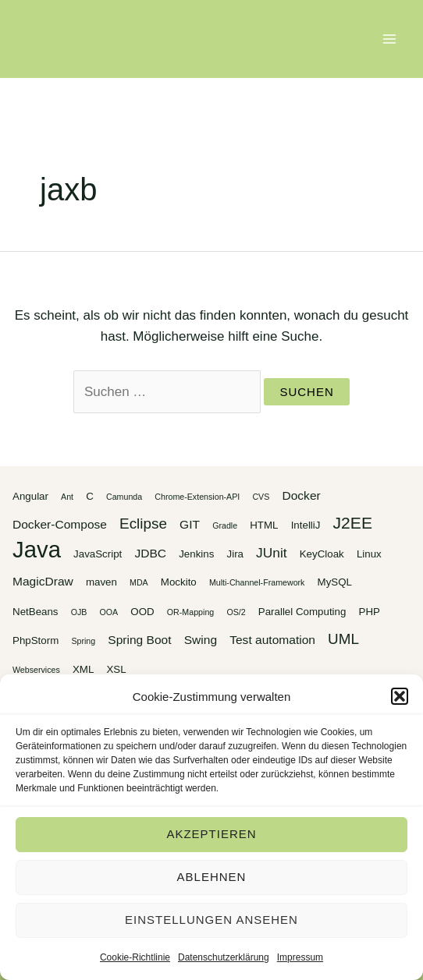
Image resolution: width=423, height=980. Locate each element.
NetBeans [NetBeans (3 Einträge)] (36, 612)
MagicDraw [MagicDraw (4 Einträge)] (43, 581)
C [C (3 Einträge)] (90, 496)
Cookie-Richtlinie (135, 957)
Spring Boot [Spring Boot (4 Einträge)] (139, 640)
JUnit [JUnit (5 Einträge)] (271, 553)
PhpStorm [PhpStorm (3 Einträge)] (36, 640)
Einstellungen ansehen (211, 920)
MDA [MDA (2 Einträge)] (139, 582)
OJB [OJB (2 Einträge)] (79, 612)
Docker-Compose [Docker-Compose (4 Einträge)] (60, 524)
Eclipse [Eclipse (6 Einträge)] (143, 524)
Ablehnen (212, 877)
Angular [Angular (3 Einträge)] (30, 496)
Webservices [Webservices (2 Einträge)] (36, 670)
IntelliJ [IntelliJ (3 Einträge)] (306, 525)
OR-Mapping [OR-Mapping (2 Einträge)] (190, 612)
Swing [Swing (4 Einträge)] (201, 640)
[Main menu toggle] (390, 39)
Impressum (300, 957)
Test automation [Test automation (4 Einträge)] (272, 640)
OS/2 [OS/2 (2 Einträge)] (236, 612)
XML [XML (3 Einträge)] (83, 669)
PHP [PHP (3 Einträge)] (370, 612)
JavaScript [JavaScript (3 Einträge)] (98, 554)
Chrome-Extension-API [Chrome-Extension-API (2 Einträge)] (197, 497)
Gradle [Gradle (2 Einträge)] (225, 525)
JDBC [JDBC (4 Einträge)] (150, 553)
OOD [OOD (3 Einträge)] (142, 612)
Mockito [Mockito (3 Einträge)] (179, 582)
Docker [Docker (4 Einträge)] (301, 495)
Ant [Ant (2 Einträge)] (67, 497)
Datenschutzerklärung (224, 957)
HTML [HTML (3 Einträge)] (264, 525)
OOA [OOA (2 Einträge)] (109, 612)
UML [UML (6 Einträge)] (343, 639)
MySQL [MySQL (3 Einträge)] (335, 582)
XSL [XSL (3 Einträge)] (116, 669)
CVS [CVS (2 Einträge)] (261, 497)
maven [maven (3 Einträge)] (101, 582)
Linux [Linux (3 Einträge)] (369, 554)
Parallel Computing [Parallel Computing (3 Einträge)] (302, 612)
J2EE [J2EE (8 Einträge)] (353, 523)
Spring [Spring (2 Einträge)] (83, 641)
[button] (400, 696)
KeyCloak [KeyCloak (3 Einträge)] (322, 554)
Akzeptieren (211, 834)
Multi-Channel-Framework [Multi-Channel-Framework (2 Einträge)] (257, 582)
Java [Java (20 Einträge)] (37, 549)
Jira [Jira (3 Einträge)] (235, 554)
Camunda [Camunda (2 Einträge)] (124, 497)
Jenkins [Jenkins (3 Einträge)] (196, 554)
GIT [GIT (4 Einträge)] (190, 524)
